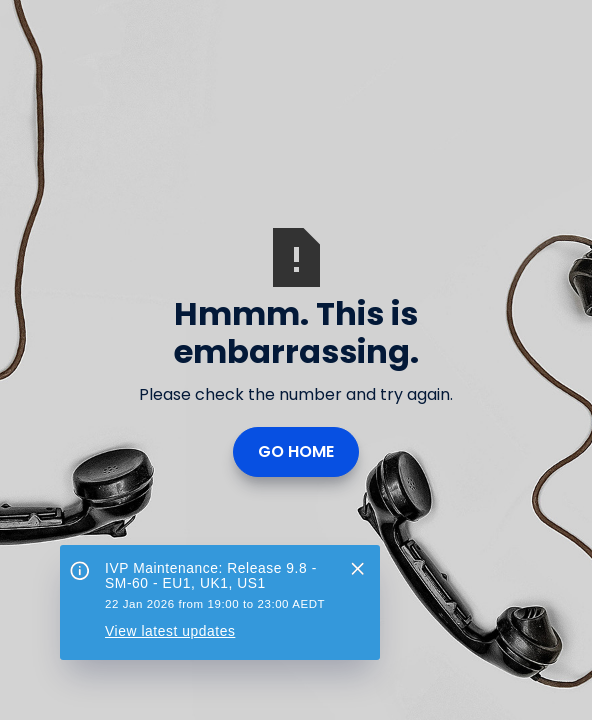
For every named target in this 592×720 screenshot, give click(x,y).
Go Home (296, 451)
